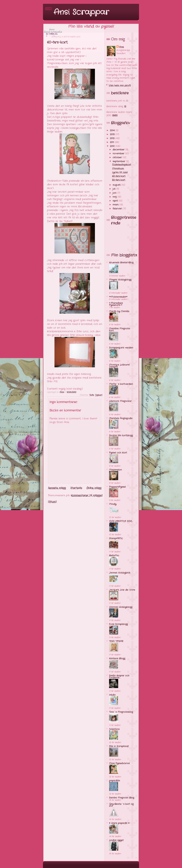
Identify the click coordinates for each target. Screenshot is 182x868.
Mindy (113, 504)
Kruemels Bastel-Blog (121, 263)
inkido (112, 695)
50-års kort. (119, 180)
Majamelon (115, 470)
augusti (117, 185)
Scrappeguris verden (121, 348)
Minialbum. (118, 169)
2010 (113, 146)
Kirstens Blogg (117, 659)
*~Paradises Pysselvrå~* (116, 304)
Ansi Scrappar (81, 12)
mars (116, 205)
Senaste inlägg (57, 488)
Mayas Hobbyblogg (120, 280)
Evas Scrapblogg (118, 624)
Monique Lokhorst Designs (119, 366)
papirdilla (115, 781)
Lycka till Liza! (120, 172)
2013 (113, 134)
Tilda (92, 395)
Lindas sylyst (116, 840)
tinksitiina (114, 729)
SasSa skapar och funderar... (119, 677)
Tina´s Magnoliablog (121, 712)
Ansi (121, 47)
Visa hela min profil (120, 85)
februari (118, 209)
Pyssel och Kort (118, 453)
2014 (113, 130)
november (119, 154)
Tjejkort (99, 395)
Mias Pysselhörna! (119, 763)
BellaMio (114, 556)
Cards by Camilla (119, 311)
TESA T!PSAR (116, 641)
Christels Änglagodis (121, 418)
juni (115, 193)
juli (114, 189)
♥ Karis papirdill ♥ (119, 823)
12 (125, 106)
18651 (115, 115)
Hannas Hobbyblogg (121, 607)
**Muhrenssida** (118, 297)
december (119, 150)
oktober (118, 157)
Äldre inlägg (94, 488)
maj (115, 197)
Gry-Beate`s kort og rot (121, 805)
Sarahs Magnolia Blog (122, 798)
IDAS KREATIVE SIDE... (121, 521)
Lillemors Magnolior (120, 401)
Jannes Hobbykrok (120, 573)
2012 (113, 138)
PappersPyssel (117, 487)
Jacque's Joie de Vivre (122, 590)
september (119, 161)
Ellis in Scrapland (119, 746)
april (116, 201)
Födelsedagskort (122, 165)
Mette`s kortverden (121, 384)
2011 (112, 142)
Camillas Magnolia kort (120, 330)
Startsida (76, 488)
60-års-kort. (119, 176)
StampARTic (116, 538)
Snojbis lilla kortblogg (121, 435)
